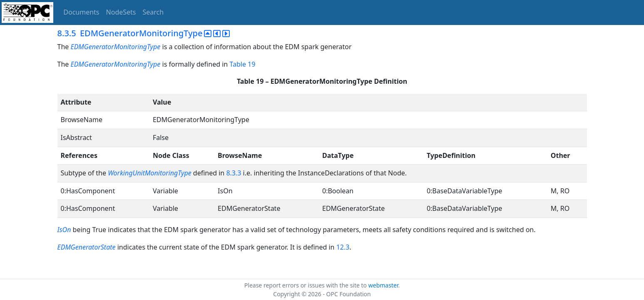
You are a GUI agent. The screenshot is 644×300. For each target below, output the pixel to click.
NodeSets (121, 12)
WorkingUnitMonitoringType (149, 173)
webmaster (383, 285)
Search (153, 12)
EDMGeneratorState (87, 247)
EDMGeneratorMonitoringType (115, 47)
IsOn (64, 230)
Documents (81, 12)
